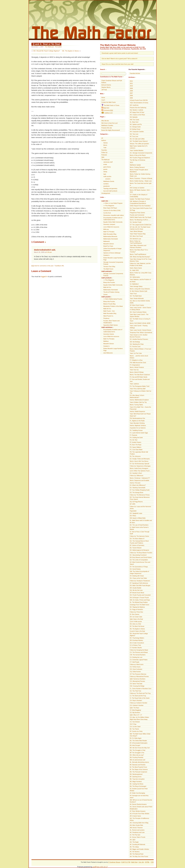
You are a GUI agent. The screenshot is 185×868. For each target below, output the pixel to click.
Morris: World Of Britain (137, 372)
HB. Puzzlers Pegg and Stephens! (140, 158)
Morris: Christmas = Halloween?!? (140, 478)
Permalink (58, 47)
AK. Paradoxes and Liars (137, 832)
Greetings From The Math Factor (140, 605)
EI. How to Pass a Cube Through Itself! (140, 533)
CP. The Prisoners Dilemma (138, 674)
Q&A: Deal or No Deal (136, 619)
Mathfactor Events (109, 181)
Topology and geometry (110, 189)
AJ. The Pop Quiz (135, 835)
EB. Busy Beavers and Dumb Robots (141, 557)
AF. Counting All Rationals (138, 844)
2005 (131, 98)
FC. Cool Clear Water (136, 450)
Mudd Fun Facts (108, 246)
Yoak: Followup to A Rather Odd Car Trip (141, 392)
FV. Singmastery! (135, 365)
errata (105, 164)
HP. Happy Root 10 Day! (137, 112)
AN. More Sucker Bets (137, 825)
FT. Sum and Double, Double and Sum (140, 380)
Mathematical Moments (110, 237)
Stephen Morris (106, 87)
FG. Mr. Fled (134, 440)
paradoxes (107, 186)
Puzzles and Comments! (137, 215)
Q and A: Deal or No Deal (46, 44)
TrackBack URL (59, 266)
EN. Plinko (133, 516)
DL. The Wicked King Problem (139, 602)
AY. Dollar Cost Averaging (137, 793)
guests (105, 169)
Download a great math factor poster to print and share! (120, 53)
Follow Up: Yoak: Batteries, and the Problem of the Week (140, 265)
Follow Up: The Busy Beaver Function (141, 553)
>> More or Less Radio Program (113, 203)
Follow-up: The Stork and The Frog (140, 693)
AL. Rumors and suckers (137, 830)
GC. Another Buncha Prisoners (139, 339)
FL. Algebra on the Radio (137, 421)
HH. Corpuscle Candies (137, 132)
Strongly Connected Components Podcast (113, 263)
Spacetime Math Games (111, 325)
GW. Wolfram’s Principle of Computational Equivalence (138, 202)
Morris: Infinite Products (137, 367)
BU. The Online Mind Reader (138, 741)
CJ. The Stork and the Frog (138, 696)
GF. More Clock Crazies (137, 305)
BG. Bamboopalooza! (136, 774)
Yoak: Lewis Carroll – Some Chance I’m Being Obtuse (141, 309)
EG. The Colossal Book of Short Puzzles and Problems (139, 542)
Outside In (107, 255)
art (102, 138)
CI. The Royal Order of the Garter (140, 698)
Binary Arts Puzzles (109, 282)
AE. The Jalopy (134, 847)
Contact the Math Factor (109, 102)
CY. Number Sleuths (136, 648)
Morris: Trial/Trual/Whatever (138, 254)
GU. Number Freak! (136, 222)
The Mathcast (49, 47)
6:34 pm (49, 252)
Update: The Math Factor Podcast (140, 199)
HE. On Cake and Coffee (137, 139)
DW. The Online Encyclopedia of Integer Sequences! (139, 572)
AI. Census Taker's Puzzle (138, 837)
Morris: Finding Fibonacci (137, 167)
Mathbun (106, 341)
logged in (44, 277)
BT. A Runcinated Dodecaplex (139, 743)
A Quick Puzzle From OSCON (139, 100)
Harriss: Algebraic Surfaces (138, 426)
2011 (131, 84)
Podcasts (104, 155)
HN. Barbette (134, 117)
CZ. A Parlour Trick (135, 645)
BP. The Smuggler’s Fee (137, 753)
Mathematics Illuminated (111, 239)
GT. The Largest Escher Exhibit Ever (141, 225)
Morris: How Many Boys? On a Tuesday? (139, 251)
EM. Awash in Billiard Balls (138, 518)
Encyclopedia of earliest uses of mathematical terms (113, 219)
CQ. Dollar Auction (135, 672)
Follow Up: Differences (137, 476)
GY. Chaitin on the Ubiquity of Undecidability (139, 196)
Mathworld (107, 241)
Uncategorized (106, 193)
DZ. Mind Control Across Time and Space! (140, 563)
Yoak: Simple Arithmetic (137, 298)
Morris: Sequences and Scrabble (140, 480)
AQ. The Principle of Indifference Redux (140, 819)
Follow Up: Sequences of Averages (140, 466)
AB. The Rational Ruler (137, 854)
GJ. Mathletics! (134, 284)
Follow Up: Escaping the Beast (139, 650)
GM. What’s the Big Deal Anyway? (140, 257)
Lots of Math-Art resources (111, 227)
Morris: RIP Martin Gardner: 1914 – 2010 (140, 191)
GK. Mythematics (135, 277)
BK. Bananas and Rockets (138, 765)
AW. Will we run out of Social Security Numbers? (141, 801)
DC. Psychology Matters (137, 638)
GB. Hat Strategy (135, 342)
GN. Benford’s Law (136, 239)
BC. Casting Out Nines (137, 784)
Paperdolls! (133, 511)
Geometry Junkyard (109, 224)
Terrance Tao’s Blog (109, 267)
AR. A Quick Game (135, 816)
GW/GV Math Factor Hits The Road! (141, 217)
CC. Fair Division (135, 722)
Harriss (106, 143)
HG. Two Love (134, 134)
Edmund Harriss (106, 85)
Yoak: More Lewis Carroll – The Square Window (139, 316)
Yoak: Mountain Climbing (137, 423)
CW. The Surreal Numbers (138, 655)
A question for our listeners (138, 428)
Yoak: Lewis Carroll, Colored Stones (141, 330)
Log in (103, 100)
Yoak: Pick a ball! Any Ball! (138, 389)
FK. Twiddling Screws (136, 430)
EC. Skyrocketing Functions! (138, 555)
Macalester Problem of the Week (113, 306)
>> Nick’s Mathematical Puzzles (113, 299)
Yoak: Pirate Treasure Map (138, 234)
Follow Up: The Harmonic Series (139, 536)
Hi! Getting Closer (135, 129)
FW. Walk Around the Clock (138, 363)
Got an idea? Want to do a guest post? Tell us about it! (120, 59)
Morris (105, 145)
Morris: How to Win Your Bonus (139, 461)
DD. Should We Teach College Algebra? (47, 51)
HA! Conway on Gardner (137, 188)
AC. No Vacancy (135, 852)
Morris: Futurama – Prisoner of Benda (141, 178)
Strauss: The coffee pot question (139, 144)
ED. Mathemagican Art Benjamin (140, 550)
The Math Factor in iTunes (110, 105)
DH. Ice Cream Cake (136, 617)
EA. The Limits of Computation (139, 560)
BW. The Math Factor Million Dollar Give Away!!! (140, 735)
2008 (131, 91)
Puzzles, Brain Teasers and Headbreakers (112, 322)
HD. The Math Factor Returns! (139, 141)
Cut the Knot (107, 213)
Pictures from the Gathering (138, 108)
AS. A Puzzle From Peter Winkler (140, 814)
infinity (105, 172)
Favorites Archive (135, 73)
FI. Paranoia (134, 435)
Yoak (105, 148)
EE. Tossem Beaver (136, 548)
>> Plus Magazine (109, 206)
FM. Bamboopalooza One (137, 418)
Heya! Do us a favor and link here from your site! (118, 64)
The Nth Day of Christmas (138, 160)
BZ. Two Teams (134, 729)
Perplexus (106, 318)
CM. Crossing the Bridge (137, 686)
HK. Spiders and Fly (136, 124)
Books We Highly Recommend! (111, 130)
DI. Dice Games (135, 614)
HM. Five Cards (135, 120)
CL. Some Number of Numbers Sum (141, 689)
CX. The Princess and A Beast (139, 652)
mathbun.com (107, 113)
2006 (131, 96)
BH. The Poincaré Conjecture (139, 772)
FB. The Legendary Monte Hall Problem (139, 453)
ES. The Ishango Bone (137, 493)
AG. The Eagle (134, 842)
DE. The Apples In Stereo (70, 51)
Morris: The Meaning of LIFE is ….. (140, 220)
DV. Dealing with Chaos (137, 576)
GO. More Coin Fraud (136, 236)
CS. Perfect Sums (135, 667)
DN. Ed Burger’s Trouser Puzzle (139, 598)
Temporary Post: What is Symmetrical (141, 333)
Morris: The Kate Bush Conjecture (140, 375)
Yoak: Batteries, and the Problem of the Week (140, 281)
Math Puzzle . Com (109, 311)
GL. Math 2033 (134, 270)
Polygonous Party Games (137, 213)
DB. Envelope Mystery (137, 640)
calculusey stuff (108, 162)
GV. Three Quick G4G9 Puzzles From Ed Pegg (141, 209)
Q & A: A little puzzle (136, 622)
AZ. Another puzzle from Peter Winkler (139, 790)
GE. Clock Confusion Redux (138, 312)
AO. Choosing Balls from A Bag (139, 823)
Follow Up (104, 153)
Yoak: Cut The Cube (136, 353)
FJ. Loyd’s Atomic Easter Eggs (139, 433)
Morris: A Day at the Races (138, 155)
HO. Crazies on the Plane (137, 115)
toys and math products (110, 191)
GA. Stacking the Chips (137, 344)
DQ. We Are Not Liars (136, 590)
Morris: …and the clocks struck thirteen (139, 357)
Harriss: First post (135, 483)
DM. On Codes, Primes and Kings (140, 600)
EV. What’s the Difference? (138, 485)
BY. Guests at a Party (136, 731)
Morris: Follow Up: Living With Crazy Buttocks (141, 274)
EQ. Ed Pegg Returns (136, 502)
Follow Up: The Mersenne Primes (140, 495)
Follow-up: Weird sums (137, 664)
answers (108, 179)
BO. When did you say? (137, 755)
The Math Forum (108, 269)
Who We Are (105, 121)
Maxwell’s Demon (109, 244)
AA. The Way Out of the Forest (139, 857)
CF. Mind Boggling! (136, 710)
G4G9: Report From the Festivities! (140, 206)
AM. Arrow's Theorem (136, 828)
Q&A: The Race (135, 708)
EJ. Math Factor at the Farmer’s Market (139, 528)
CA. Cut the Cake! (135, 727)
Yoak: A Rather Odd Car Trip (138, 402)
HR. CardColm (134, 105)
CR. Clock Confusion (136, 669)
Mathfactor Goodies (107, 126)
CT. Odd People (135, 662)
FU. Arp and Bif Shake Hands (139, 377)
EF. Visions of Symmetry (137, 545)
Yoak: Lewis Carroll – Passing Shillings (139, 327)
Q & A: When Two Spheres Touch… (140, 471)
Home (103, 98)
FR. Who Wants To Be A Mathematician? (137, 396)
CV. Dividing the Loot (136, 657)
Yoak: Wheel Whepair (136, 231)
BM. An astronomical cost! (138, 760)
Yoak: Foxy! (133, 294)
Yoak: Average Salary (136, 286)
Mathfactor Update (135, 165)
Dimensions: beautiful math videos (114, 215)
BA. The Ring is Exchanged (138, 786)
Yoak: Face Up (134, 370)
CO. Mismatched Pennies (137, 681)
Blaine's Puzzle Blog (109, 304)
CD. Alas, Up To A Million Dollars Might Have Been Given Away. (139, 718)
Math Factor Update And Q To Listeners (139, 147)
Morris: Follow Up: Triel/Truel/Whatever (136, 242)
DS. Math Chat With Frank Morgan (140, 586)
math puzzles (107, 177)
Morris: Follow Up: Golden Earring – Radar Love (140, 175)
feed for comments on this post (42, 266)
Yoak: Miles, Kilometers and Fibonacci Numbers (138, 247)
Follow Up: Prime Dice (137, 612)
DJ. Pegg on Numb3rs (136, 610)
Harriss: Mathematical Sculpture (139, 400)
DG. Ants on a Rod (135, 624)
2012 (131, 81)
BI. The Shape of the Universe (139, 770)
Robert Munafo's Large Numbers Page (113, 259)
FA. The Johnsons (135, 456)
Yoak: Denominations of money (139, 103)
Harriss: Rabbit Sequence (137, 411)
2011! (132, 162)
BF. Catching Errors (136, 777)
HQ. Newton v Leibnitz (137, 110)
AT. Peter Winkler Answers (138, 811)
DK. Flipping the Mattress (137, 607)
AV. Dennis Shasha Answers (138, 804)
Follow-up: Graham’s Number (139, 703)
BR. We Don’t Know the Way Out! (140, 748)
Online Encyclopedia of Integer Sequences (113, 250)
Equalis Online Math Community (113, 222)
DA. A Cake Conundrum (137, 643)
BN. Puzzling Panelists (137, 757)
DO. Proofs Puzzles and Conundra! (140, 595)
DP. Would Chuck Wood (137, 593)
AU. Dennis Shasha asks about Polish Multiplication (141, 808)
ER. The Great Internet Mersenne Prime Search (140, 498)
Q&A (103, 157)
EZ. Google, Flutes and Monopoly (140, 459)
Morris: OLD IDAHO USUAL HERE (140, 323)
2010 (131, 86)
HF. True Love (134, 136)
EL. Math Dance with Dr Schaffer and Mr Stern (141, 521)
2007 (131, 93)
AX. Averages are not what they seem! (139, 797)
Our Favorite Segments (137, 69)
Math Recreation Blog (110, 234)
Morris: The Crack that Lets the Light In (141, 184)
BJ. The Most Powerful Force (138, 767)
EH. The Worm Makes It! (137, 539)
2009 (131, 88)
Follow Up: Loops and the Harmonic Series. (140, 508)
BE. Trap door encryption (137, 779)
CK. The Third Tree (136, 691)
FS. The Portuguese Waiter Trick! (140, 386)
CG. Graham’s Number (137, 705)
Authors (104, 140)
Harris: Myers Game (136, 268)
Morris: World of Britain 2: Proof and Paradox (140, 350)
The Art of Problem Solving (111, 292)
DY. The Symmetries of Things (139, 567)
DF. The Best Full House (137, 626)
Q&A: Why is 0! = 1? (136, 715)
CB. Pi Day (133, 724)
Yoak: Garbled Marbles (137, 151)
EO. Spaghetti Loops (136, 513)
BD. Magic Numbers (136, 782)
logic (105, 174)
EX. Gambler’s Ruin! (136, 473)
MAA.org (106, 229)
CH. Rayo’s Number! (136, 701)
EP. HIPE (133, 504)
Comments (107, 110)
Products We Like (107, 128)
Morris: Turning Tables (136, 405)
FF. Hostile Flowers (136, 442)
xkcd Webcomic (108, 353)
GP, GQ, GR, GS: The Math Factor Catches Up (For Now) (140, 228)
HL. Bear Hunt (134, 122)
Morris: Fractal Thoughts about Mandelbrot (139, 171)
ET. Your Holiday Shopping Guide (140, 490)
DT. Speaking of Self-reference (139, 583)
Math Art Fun (107, 287)
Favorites (104, 150)
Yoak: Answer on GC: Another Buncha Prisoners (139, 336)
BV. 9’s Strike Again (136, 738)
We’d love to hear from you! (110, 123)
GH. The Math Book (136, 296)
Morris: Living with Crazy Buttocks (140, 289)
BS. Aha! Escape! (135, 745)
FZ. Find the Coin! (135, 347)
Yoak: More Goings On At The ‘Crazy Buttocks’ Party (141, 260)
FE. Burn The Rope (136, 445)
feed (105, 108)
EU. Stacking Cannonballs (138, 488)
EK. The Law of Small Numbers (139, 525)
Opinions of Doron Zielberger (112, 253)
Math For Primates (109, 232)
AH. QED (133, 840)
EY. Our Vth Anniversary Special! (140, 464)
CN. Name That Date (136, 684)
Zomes (106, 295)
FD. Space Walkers (136, 447)
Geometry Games (109, 334)
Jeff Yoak (104, 90)
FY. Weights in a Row (136, 360)
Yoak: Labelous (134, 384)
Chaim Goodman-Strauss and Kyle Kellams (112, 82)
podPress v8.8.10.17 (100, 867)
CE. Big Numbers (135, 713)
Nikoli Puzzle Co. (108, 316)
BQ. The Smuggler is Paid (138, 750)
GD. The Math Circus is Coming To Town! (140, 320)
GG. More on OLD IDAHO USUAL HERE (140, 302)
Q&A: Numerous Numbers (138, 679)
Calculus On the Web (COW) (112, 211)
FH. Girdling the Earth (136, 438)
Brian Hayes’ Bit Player (110, 208)
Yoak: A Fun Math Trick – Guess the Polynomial (140, 408)
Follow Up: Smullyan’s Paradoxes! (140, 581)
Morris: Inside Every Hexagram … (140, 468)
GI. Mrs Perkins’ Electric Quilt (139, 291)
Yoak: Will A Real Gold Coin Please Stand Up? (140, 415)
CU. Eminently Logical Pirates (139, 660)
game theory (107, 167)
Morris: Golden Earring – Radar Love (141, 181)
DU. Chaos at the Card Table (138, 578)
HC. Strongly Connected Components (141, 153)
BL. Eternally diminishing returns (139, 762)
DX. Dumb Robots (135, 569)
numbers (106, 184)
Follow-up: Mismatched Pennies (139, 677)
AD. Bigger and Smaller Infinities (139, 849)
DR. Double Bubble (136, 588)
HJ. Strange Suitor (135, 127)
